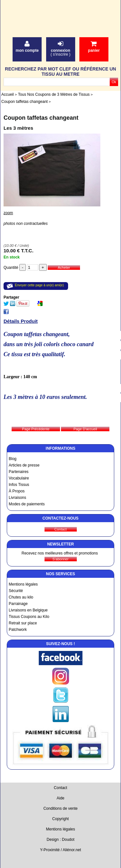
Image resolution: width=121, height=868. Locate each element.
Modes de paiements (27, 504)
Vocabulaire (19, 478)
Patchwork (18, 630)
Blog (13, 459)
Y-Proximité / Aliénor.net (60, 850)
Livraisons (17, 498)
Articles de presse (24, 465)
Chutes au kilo (21, 597)
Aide (60, 798)
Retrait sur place (23, 623)
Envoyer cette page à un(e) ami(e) (39, 285)
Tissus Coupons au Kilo (29, 617)
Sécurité (16, 591)
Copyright (60, 819)
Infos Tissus (19, 485)
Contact (60, 788)
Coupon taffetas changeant (41, 118)
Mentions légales (23, 584)
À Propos (17, 491)
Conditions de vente (60, 808)
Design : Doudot (60, 840)
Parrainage (18, 604)
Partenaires (19, 472)
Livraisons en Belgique (28, 610)
